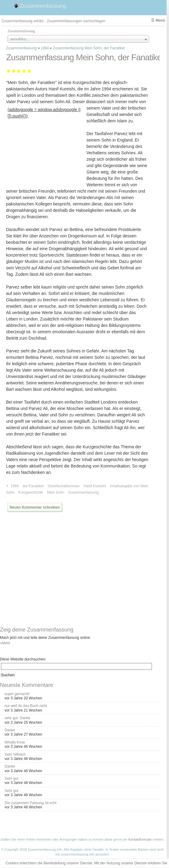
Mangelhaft (9, 71)
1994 (45, 48)
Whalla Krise (15, 742)
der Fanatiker (33, 486)
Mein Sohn (56, 492)
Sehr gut (29, 71)
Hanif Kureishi (95, 486)
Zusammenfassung (43, 6)
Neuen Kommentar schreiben (35, 507)
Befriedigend (19, 71)
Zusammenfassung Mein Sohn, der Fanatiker (89, 48)
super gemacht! (17, 694)
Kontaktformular (140, 839)
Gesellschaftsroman (64, 486)
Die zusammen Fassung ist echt (30, 803)
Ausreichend (14, 71)
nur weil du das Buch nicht (26, 706)
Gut (24, 71)
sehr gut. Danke (17, 718)
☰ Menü (158, 20)
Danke (10, 730)
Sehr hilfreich (15, 754)
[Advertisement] (46, 158)
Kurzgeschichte (31, 492)
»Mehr (5, 643)
